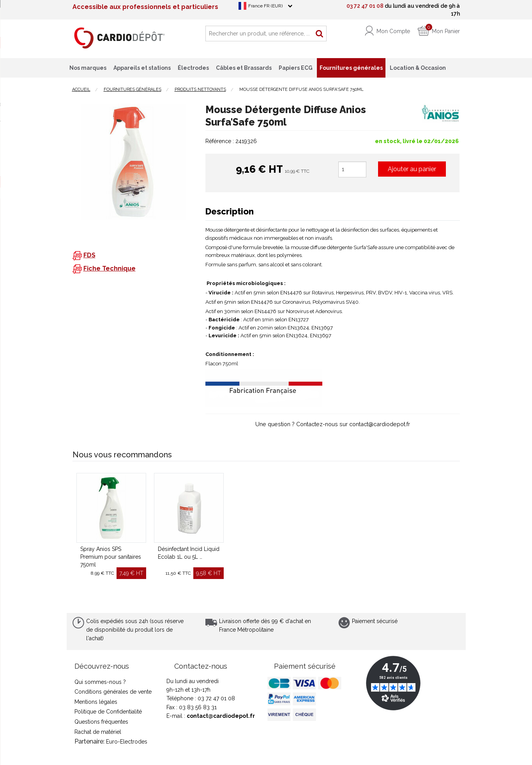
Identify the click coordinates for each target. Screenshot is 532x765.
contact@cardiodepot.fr (221, 716)
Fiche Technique (110, 268)
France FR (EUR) (265, 6)
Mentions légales (96, 702)
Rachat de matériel (98, 732)
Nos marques (88, 68)
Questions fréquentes (101, 722)
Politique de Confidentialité (108, 712)
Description (230, 211)
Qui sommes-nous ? (100, 682)
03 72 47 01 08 (365, 6)
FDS (89, 255)
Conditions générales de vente (113, 692)
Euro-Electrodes (127, 742)
